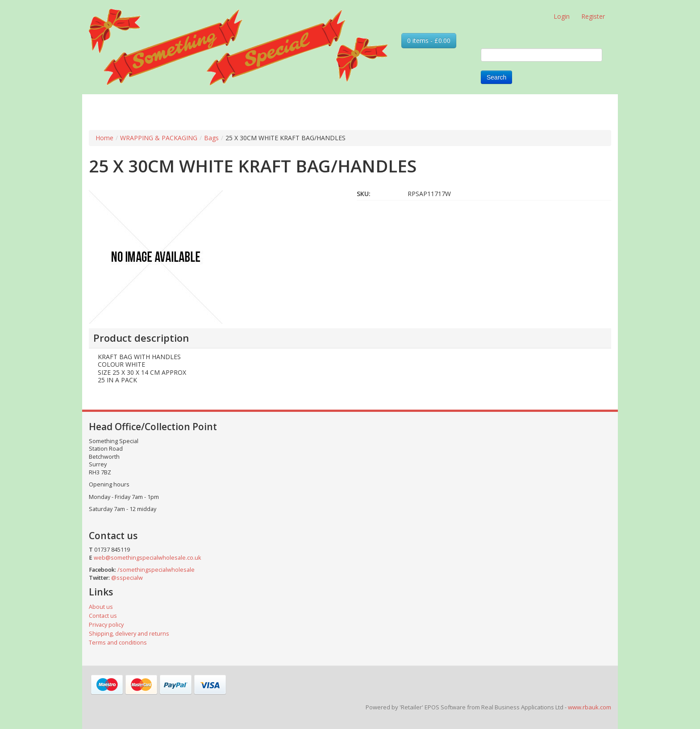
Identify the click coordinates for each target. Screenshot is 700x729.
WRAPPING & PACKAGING (159, 138)
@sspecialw (127, 578)
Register (593, 16)
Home (104, 138)
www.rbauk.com (590, 707)
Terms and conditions (118, 643)
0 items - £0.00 (429, 40)
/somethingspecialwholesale (156, 570)
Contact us (103, 616)
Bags (211, 138)
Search (496, 77)
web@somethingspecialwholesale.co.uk (147, 558)
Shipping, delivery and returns (129, 634)
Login (562, 16)
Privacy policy (106, 625)
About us (101, 607)
